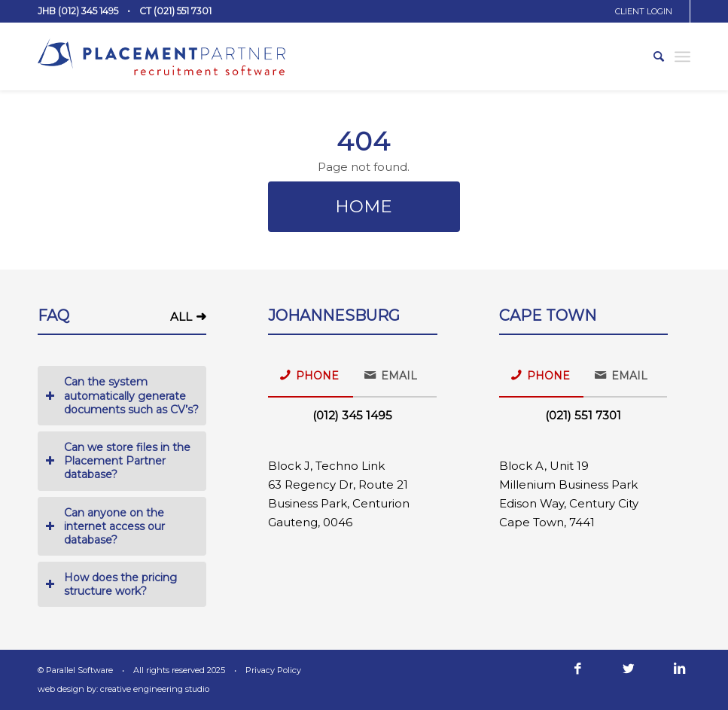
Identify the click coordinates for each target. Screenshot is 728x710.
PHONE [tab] (309, 375)
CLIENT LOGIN (644, 11)
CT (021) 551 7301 (175, 11)
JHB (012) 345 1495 (78, 11)
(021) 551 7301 (583, 415)
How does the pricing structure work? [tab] (111, 584)
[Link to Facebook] (577, 669)
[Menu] (682, 56)
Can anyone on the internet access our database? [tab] (105, 526)
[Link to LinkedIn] (679, 669)
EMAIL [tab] (391, 375)
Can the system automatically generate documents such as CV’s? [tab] (122, 395)
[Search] (651, 56)
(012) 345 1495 (352, 415)
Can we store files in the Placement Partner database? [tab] (118, 461)
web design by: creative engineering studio (123, 689)
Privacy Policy (273, 670)
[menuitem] (649, 11)
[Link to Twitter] (629, 669)
